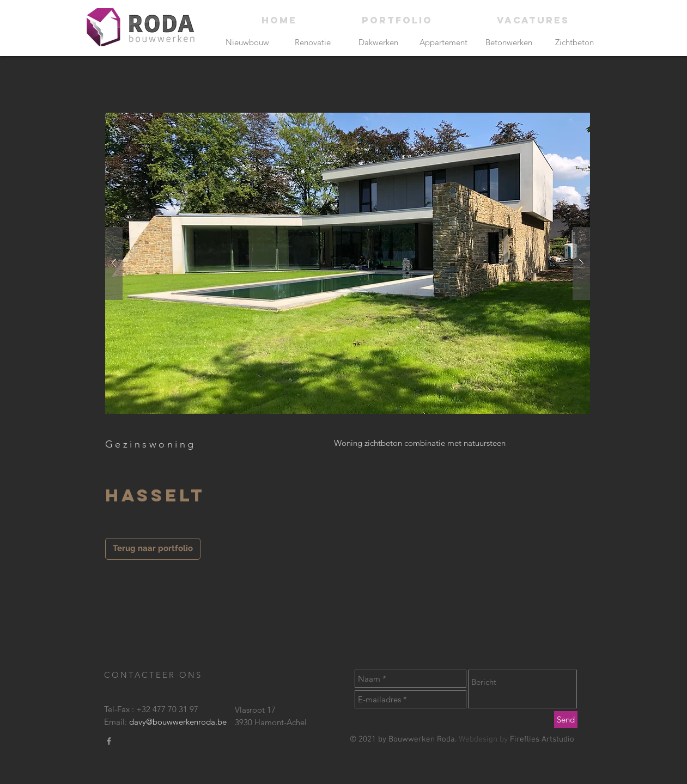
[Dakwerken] (378, 42)
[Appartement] (444, 42)
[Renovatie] (313, 42)
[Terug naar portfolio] (153, 549)
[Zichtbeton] (574, 42)
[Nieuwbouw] (248, 42)
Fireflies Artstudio (542, 739)
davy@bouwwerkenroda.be (178, 722)
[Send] (566, 719)
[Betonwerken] (509, 42)
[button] (348, 263)
